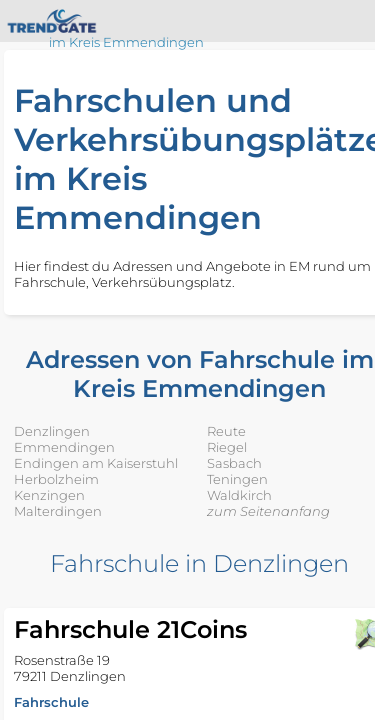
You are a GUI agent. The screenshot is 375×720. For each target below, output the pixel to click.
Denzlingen (52, 431)
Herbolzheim (56, 479)
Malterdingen (58, 511)
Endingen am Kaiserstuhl (96, 463)
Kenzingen (49, 495)
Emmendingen (64, 447)
